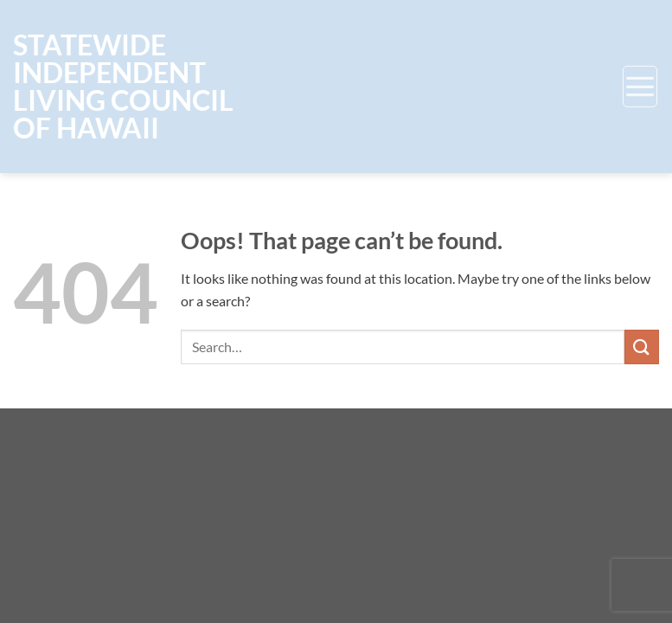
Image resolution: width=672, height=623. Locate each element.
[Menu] (640, 87)
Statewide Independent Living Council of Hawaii (123, 87)
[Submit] (642, 347)
